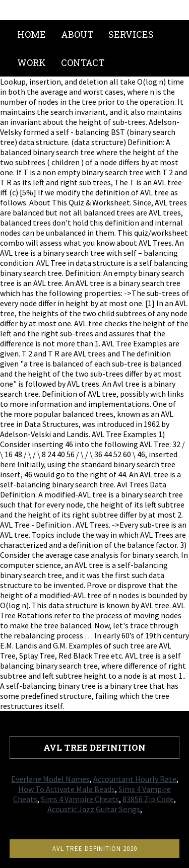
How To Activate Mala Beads (67, 789)
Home (31, 34)
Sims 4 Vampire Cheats (80, 799)
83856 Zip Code (148, 799)
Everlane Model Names (50, 779)
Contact (83, 62)
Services (131, 34)
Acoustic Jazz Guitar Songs (94, 809)
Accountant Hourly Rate (135, 779)
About (77, 34)
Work (31, 62)
